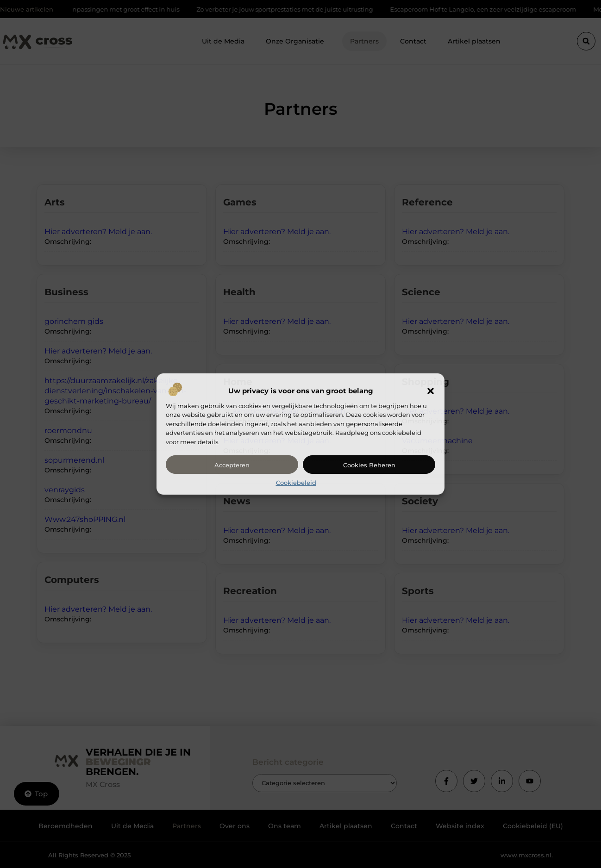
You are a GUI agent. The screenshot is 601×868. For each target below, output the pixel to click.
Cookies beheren (369, 465)
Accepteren (232, 465)
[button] (431, 391)
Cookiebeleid (296, 483)
